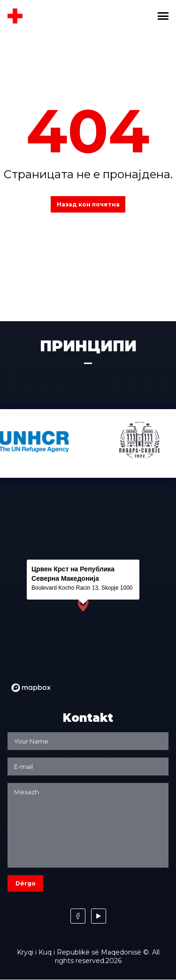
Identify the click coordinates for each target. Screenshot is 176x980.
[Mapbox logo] (31, 688)
